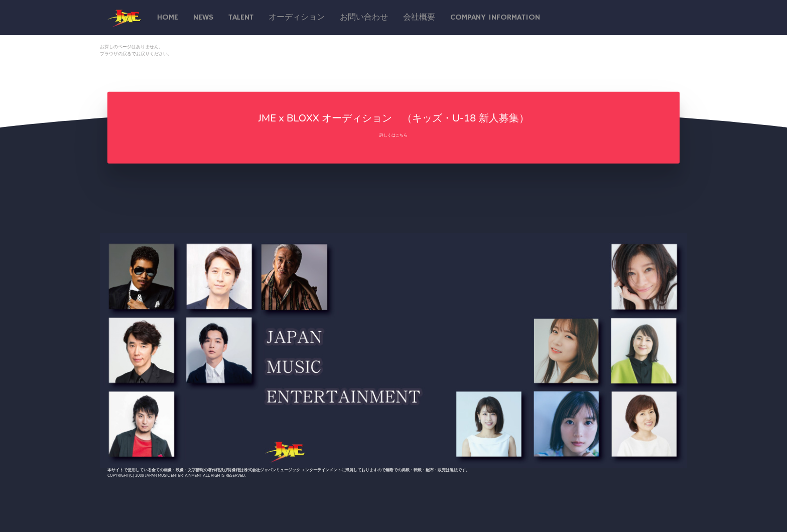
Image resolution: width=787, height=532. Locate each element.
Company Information (495, 18)
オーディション (297, 18)
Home (168, 18)
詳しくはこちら (393, 135)
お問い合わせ (364, 18)
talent (241, 18)
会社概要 (419, 18)
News (203, 18)
